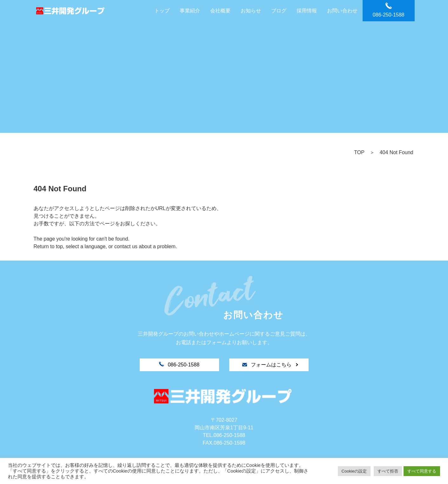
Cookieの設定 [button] (354, 471)
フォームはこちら (268, 365)
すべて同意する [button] (422, 471)
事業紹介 (190, 11)
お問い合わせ (342, 11)
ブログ (279, 11)
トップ (162, 11)
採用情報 (307, 11)
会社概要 (220, 11)
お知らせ (251, 11)
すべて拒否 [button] (388, 471)
